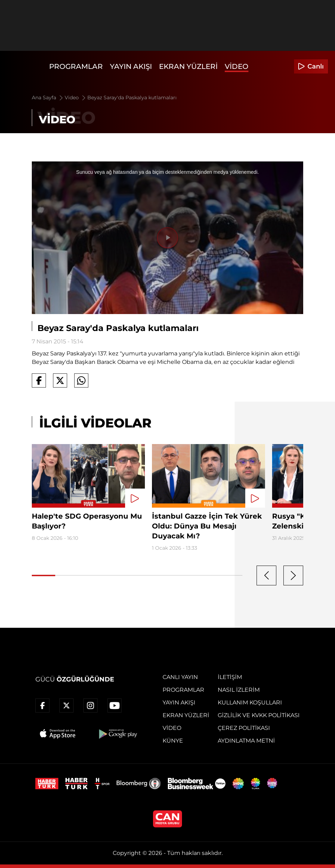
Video (237, 66)
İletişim (230, 677)
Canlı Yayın (180, 677)
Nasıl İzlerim (239, 690)
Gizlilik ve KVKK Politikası (259, 715)
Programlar (76, 66)
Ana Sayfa (48, 98)
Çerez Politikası (244, 728)
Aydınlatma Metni (246, 741)
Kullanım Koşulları (250, 702)
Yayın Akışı (131, 66)
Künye (173, 741)
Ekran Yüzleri (188, 66)
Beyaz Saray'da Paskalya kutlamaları (132, 98)
